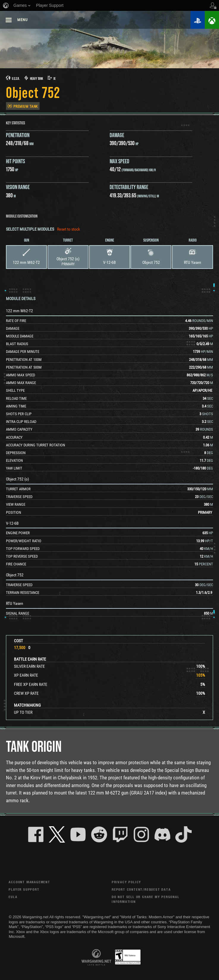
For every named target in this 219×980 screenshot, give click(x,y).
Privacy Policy (126, 882)
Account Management (29, 882)
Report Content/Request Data (141, 889)
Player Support (24, 889)
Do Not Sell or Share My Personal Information (146, 899)
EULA (13, 897)
